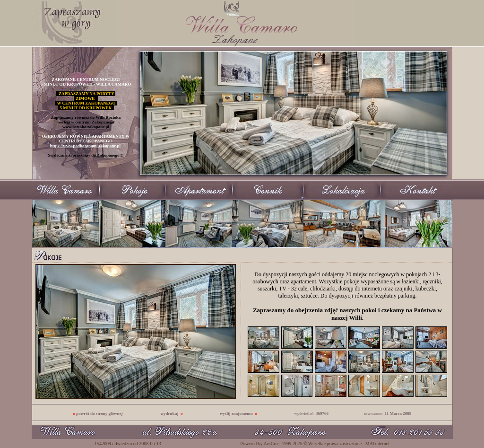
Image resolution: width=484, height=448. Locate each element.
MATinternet (377, 444)
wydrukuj (169, 413)
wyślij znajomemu (236, 413)
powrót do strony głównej (99, 413)
